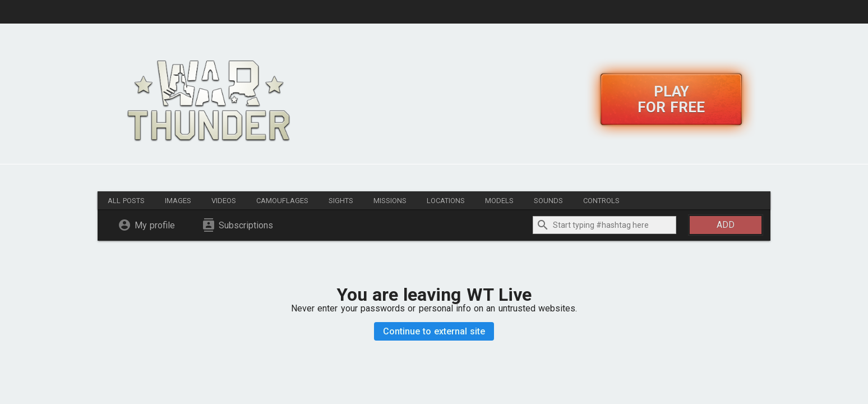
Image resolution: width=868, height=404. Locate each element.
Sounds (548, 201)
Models (499, 201)
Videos (224, 201)
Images (178, 201)
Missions (390, 201)
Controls (601, 201)
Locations (446, 201)
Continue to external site (434, 331)
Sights (341, 201)
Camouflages (282, 201)
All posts (126, 201)
